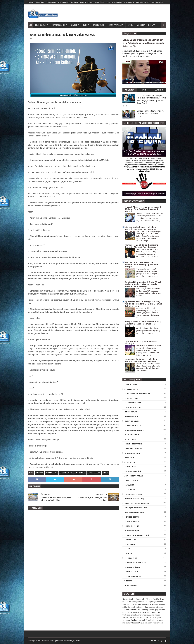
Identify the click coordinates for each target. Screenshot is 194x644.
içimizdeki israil (132, 517)
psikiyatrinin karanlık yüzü (137, 535)
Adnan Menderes (131, 389)
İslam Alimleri (131, 586)
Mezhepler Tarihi (132, 435)
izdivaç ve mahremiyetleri (136, 508)
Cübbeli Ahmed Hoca (133, 403)
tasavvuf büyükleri (133, 567)
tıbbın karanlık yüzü (134, 572)
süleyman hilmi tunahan (135, 563)
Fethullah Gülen (131, 417)
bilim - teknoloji (132, 480)
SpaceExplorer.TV (129, 2)
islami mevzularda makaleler (137, 503)
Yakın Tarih (129, 458)
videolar (128, 581)
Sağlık (130, 25)
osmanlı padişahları (133, 531)
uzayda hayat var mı (133, 576)
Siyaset (74, 25)
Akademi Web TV (40, 2)
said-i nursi (130, 545)
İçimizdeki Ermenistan (86, 2)
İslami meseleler (59, 25)
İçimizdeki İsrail (99, 2)
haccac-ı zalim (66, 473)
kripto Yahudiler (132, 526)
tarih (105, 473)
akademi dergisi (131, 467)
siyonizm (129, 554)
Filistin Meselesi (132, 421)
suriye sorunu (131, 558)
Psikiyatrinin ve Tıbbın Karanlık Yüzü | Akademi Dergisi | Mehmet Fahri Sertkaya (143, 324)
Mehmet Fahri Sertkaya (142, 2)
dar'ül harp (129, 485)
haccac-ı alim (52, 473)
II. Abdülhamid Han (133, 426)
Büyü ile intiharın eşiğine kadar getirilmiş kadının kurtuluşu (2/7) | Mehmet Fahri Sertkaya (148, 331)
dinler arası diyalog (133, 494)
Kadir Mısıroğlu (51, 2)
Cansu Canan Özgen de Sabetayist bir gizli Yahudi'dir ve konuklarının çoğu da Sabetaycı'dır (143, 43)
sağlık (127, 549)
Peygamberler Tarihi (133, 444)
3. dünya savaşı (131, 385)
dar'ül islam (130, 490)
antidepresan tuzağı (134, 476)
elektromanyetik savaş (134, 499)
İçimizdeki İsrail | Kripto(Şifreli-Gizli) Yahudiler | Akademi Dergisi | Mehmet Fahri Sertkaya (144, 304)
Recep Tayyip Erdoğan (133, 449)
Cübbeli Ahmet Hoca (63, 2)
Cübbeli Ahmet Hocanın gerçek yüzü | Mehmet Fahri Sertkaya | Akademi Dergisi (143, 209)
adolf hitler (130, 462)
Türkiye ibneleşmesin (157, 2)
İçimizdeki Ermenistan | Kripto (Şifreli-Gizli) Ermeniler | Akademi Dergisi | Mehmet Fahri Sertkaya (144, 284)
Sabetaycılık (74, 2)
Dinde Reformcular (133, 408)
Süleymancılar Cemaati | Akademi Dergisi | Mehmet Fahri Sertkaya (141, 360)
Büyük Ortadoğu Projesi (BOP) (137, 394)
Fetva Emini (31, 2)
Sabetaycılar (98, 25)
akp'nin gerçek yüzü (133, 471)
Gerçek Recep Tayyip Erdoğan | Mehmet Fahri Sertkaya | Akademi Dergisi (142, 265)
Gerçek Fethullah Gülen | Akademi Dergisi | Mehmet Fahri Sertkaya (142, 246)
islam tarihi (80, 473)
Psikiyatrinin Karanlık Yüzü (114, 2)
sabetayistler (130, 540)
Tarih (85, 25)
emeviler (40, 473)
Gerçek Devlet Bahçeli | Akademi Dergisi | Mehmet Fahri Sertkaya (141, 228)
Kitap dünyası (41, 25)
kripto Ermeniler (132, 522)
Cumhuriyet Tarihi (132, 398)
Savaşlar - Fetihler (132, 453)
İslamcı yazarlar (115, 25)
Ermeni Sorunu (131, 412)
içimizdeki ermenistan (134, 512)
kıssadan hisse (94, 473)
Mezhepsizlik (130, 439)
